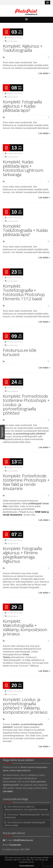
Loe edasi (8, 791)
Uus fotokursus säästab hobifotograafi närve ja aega (25, 824)
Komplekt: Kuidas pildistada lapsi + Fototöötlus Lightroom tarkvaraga (23, 168)
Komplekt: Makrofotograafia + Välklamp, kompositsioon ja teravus (25, 627)
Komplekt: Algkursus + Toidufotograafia (23, 48)
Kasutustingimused (26, 866)
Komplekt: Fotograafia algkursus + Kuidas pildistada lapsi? (22, 106)
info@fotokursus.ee (23, 840)
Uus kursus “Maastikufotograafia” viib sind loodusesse (27, 816)
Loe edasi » (44, 73)
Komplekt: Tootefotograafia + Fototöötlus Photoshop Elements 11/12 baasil (24, 292)
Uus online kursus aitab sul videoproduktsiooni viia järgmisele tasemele (26, 808)
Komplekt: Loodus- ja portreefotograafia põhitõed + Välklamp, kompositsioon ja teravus (25, 706)
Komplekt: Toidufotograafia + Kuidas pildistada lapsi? (25, 230)
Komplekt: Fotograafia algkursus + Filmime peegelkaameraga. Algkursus (22, 555)
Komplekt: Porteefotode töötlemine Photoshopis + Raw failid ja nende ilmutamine (26, 482)
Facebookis (15, 845)
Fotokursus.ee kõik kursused (20, 352)
